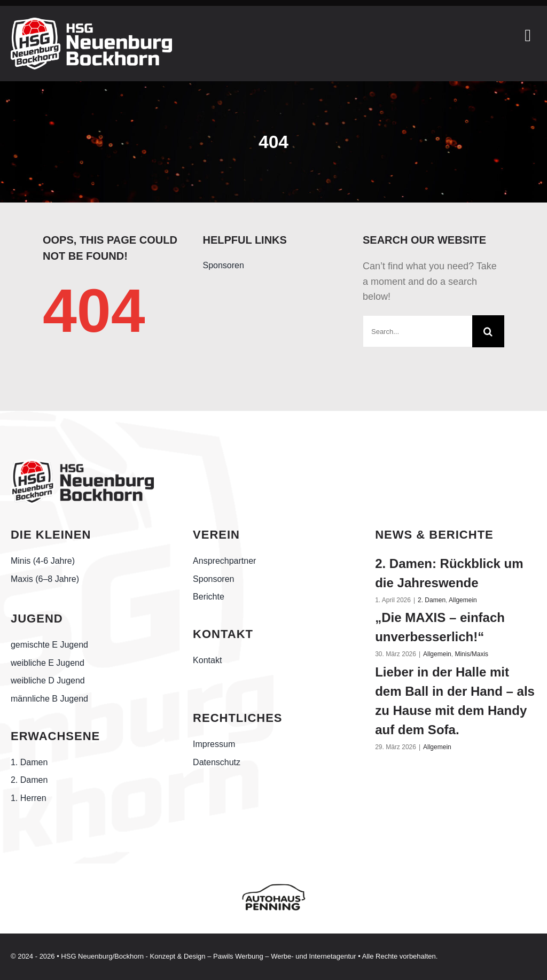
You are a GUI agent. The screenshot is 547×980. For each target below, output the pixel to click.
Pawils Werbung (238, 956)
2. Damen (432, 600)
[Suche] (488, 331)
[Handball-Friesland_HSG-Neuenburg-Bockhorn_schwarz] (82, 464)
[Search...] (417, 331)
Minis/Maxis (471, 654)
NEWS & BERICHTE (434, 535)
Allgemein (463, 600)
